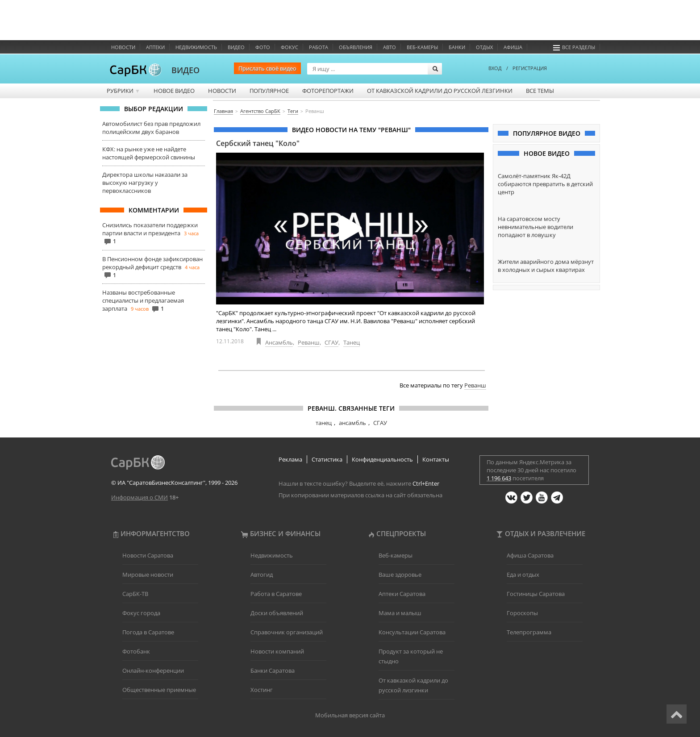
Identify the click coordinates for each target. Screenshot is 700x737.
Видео (236, 47)
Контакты (436, 459)
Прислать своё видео (267, 68)
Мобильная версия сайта (350, 715)
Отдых (484, 47)
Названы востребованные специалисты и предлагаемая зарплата (143, 300)
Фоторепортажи (328, 91)
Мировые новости (148, 575)
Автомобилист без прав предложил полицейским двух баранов (151, 128)
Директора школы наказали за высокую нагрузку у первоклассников (145, 183)
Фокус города (141, 613)
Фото (263, 47)
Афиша (513, 47)
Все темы (540, 91)
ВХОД (495, 68)
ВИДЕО (185, 70)
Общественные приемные (159, 690)
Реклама (290, 459)
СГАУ (331, 342)
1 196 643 (499, 478)
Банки (457, 47)
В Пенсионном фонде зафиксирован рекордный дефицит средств (152, 263)
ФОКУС (290, 47)
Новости (123, 47)
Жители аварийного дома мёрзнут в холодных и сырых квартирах (546, 266)
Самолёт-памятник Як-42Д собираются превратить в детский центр (545, 184)
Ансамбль (279, 342)
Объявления (356, 47)
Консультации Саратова (412, 632)
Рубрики (123, 91)
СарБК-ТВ (135, 594)
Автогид (262, 575)
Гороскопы (522, 613)
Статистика (327, 459)
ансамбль (352, 423)
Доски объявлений (277, 613)
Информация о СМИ (140, 497)
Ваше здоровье (400, 575)
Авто (390, 47)
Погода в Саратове (148, 632)
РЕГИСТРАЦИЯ (530, 68)
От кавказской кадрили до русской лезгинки (440, 91)
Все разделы (574, 47)
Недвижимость (196, 47)
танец (324, 423)
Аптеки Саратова (402, 594)
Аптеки (155, 47)
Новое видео (174, 91)
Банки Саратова (273, 670)
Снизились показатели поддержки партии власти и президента (150, 229)
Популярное (269, 91)
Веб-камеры (422, 47)
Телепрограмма (529, 632)
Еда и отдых (523, 575)
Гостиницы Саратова (536, 594)
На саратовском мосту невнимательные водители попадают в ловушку (535, 227)
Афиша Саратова (530, 555)
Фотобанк (136, 651)
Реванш (309, 342)
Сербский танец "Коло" (258, 143)
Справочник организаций (287, 632)
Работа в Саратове (276, 594)
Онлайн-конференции (153, 670)
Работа (319, 47)
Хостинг (262, 690)
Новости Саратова (148, 555)
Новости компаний (277, 651)
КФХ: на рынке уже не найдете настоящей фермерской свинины (149, 153)
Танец (352, 342)
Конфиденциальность (382, 459)
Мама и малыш (400, 613)
